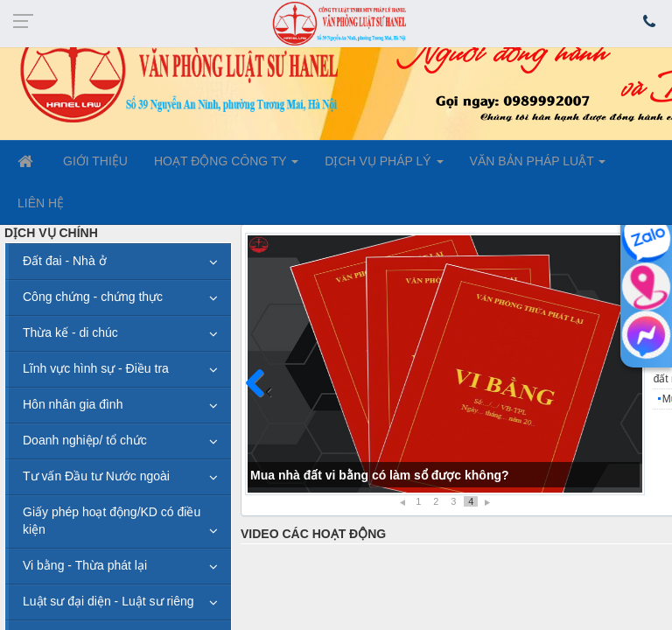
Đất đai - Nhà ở (65, 261)
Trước (262, 394)
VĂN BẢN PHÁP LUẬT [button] (538, 166)
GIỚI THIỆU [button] (95, 161)
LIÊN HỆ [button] (41, 203)
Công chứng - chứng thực (93, 297)
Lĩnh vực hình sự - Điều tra (96, 368)
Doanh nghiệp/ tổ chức (85, 440)
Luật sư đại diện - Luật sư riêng (108, 601)
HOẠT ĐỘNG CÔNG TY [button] (226, 166)
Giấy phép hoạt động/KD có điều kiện (112, 521)
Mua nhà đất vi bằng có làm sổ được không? (380, 475)
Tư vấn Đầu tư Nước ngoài (96, 476)
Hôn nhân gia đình (73, 404)
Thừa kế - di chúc (70, 332)
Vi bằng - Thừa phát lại (85, 565)
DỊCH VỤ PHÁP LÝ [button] (384, 166)
